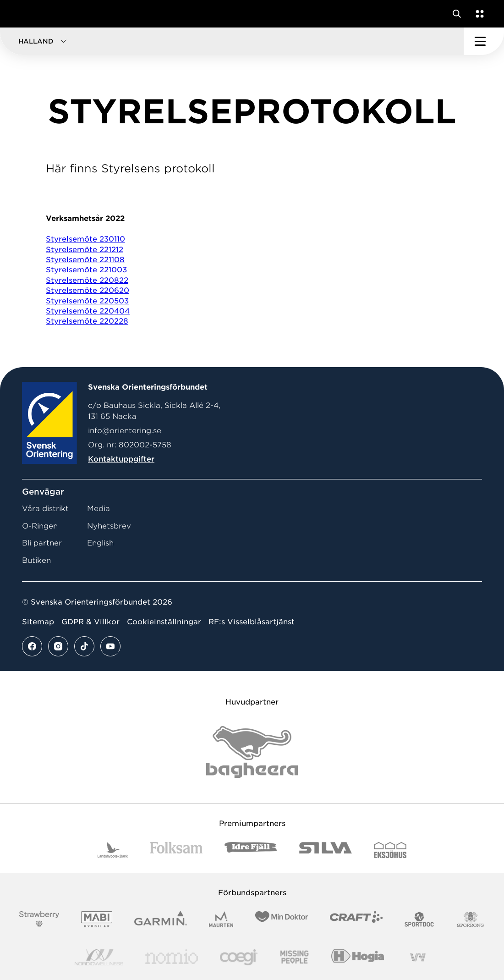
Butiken (36, 560)
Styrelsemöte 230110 (85, 239)
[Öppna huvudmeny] (484, 41)
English (100, 543)
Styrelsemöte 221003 (86, 270)
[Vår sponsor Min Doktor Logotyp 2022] (282, 919)
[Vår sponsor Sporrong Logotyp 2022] (471, 919)
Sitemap (38, 622)
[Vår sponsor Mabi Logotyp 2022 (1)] (96, 919)
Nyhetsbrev (109, 526)
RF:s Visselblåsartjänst (252, 622)
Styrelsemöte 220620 (88, 290)
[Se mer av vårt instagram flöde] (58, 646)
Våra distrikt (45, 509)
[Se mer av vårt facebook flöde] (32, 646)
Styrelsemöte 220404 (88, 311)
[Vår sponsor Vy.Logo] (418, 957)
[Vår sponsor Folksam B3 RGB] (176, 850)
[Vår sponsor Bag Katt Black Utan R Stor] (252, 752)
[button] (232, 41)
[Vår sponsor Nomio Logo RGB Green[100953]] (172, 957)
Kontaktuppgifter (121, 459)
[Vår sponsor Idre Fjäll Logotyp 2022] (251, 850)
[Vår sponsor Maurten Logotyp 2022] (221, 919)
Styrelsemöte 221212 (85, 250)
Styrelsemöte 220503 (87, 301)
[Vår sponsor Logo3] (239, 957)
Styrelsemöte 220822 (87, 280)
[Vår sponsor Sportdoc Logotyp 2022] (419, 919)
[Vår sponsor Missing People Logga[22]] (294, 957)
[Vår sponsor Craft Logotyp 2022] (356, 919)
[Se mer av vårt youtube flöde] (110, 646)
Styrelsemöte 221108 (85, 260)
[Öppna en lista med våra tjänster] (478, 14)
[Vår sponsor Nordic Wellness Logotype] (99, 957)
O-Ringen (40, 526)
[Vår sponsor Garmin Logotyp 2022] (161, 919)
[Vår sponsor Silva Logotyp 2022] (326, 850)
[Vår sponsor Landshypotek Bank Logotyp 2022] (113, 850)
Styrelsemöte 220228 (87, 321)
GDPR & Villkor (90, 622)
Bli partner (42, 543)
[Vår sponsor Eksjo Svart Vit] (390, 850)
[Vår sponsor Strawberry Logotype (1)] (39, 919)
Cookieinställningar (164, 622)
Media (99, 509)
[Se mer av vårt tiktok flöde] (84, 646)
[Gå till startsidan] (24, 14)
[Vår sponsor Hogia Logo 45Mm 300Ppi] (358, 957)
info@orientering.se (125, 431)
